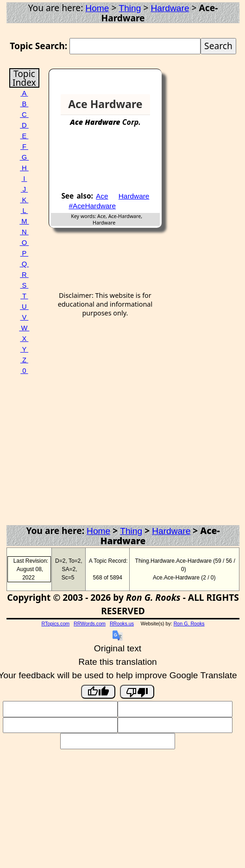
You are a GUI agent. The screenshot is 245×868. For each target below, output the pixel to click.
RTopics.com (55, 624)
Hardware (170, 8)
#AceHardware (92, 206)
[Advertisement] (124, 163)
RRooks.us (122, 624)
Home (97, 8)
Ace (102, 196)
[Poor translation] (137, 692)
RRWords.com (90, 624)
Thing (130, 8)
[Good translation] (98, 692)
